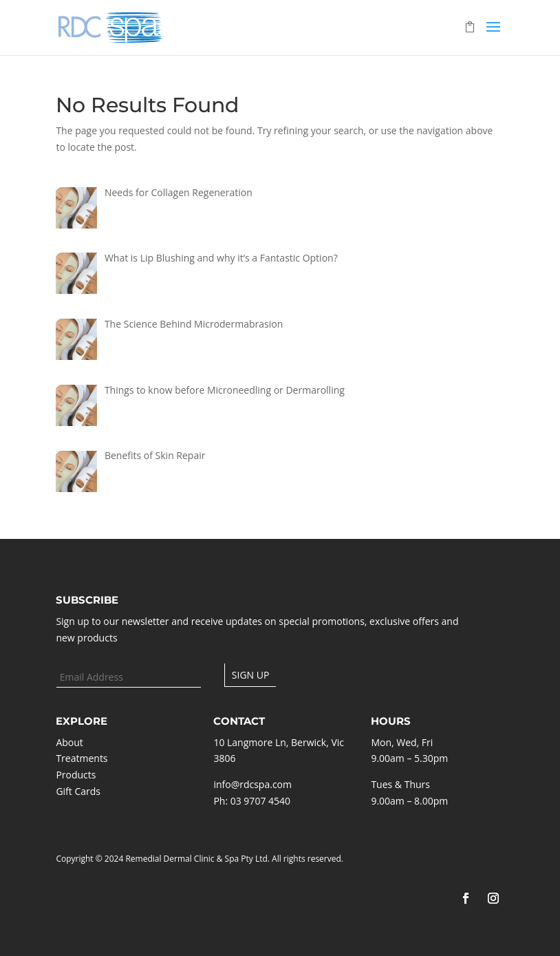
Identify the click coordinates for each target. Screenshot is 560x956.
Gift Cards (78, 791)
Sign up (251, 675)
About (69, 742)
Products (76, 775)
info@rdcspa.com (252, 784)
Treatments (82, 758)
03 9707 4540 (260, 801)
